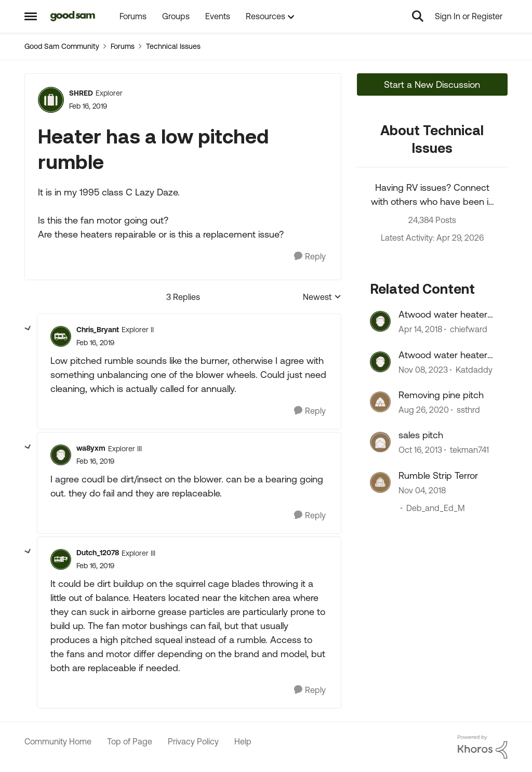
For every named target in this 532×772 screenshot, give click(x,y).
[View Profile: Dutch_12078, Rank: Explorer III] (61, 559)
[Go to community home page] (73, 16)
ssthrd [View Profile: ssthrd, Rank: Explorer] (468, 410)
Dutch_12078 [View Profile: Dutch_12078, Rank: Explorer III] (98, 553)
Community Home (58, 741)
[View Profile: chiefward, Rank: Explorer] (380, 321)
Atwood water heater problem (443, 355)
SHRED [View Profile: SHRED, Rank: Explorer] (81, 93)
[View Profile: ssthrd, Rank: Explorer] (380, 402)
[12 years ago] (420, 450)
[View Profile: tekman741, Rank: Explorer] (380, 442)
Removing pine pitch (441, 395)
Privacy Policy (193, 741)
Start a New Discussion (432, 84)
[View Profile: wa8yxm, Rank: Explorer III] (61, 455)
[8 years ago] (420, 330)
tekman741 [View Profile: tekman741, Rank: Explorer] (469, 450)
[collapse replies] (28, 329)
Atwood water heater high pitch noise (443, 315)
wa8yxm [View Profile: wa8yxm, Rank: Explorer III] (91, 448)
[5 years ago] (424, 410)
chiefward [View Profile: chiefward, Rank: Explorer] (469, 330)
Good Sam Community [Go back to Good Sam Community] (62, 46)
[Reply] (310, 257)
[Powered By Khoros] (483, 747)
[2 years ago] (423, 370)
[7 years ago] (422, 490)
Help (243, 741)
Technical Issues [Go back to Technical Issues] (173, 46)
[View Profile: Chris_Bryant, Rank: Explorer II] (61, 336)
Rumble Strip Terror (438, 475)
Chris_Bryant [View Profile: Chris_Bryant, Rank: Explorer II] (98, 330)
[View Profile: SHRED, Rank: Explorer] (51, 100)
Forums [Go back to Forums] (123, 46)
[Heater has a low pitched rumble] (95, 343)
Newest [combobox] (322, 298)
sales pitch (421, 435)
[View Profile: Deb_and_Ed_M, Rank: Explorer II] (380, 482)
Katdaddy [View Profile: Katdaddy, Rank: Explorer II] (474, 370)
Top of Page (130, 741)
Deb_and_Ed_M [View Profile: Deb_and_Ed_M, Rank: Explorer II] (436, 508)
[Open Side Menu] (31, 16)
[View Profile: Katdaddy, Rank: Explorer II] (380, 362)
